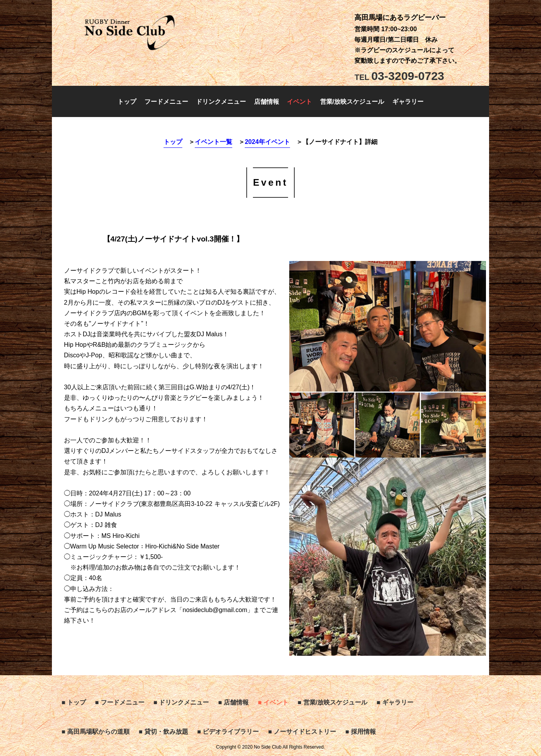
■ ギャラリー (395, 702)
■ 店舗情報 (233, 702)
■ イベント (273, 702)
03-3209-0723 (399, 76)
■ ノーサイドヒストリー (302, 732)
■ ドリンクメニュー (181, 702)
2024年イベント (267, 142)
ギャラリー (408, 102)
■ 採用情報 (361, 732)
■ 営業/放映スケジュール (333, 702)
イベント (299, 102)
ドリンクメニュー (221, 102)
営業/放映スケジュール (352, 102)
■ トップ (74, 702)
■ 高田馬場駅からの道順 (96, 732)
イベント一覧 (214, 142)
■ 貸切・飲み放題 (164, 732)
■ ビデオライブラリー (228, 732)
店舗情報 (267, 102)
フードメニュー (166, 102)
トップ (127, 102)
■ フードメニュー (120, 702)
